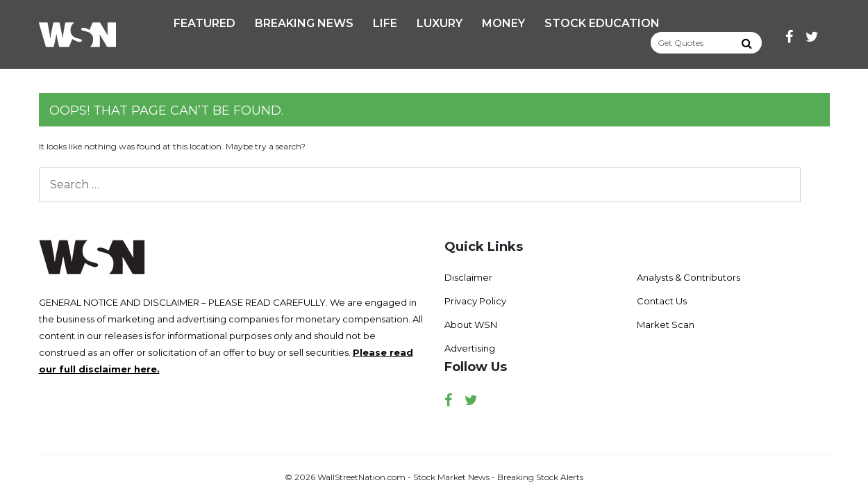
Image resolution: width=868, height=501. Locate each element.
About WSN (471, 325)
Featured (205, 23)
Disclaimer (468, 277)
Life (385, 23)
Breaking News (304, 23)
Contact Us (662, 301)
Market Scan (666, 325)
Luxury (440, 23)
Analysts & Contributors (688, 277)
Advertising (470, 348)
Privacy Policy (475, 301)
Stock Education (602, 23)
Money (503, 23)
